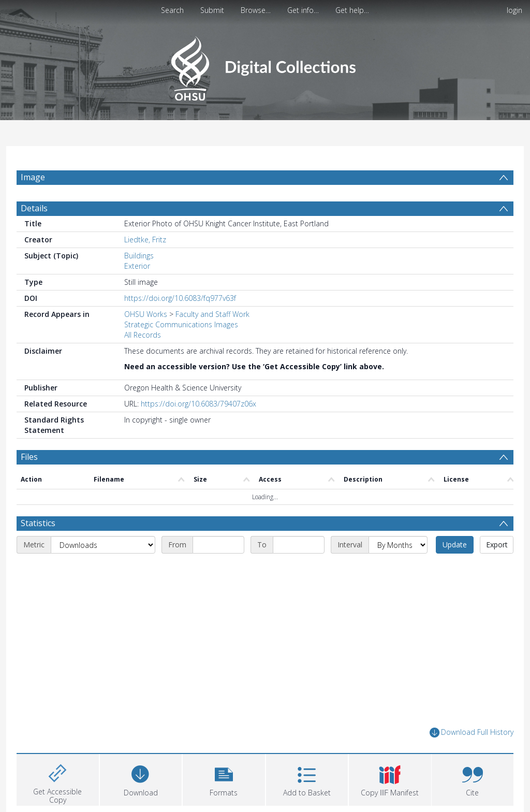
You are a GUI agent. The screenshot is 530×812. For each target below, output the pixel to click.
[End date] (299, 545)
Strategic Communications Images (181, 324)
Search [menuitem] (172, 10)
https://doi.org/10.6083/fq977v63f (180, 298)
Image (33, 177)
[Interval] (398, 545)
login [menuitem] (514, 10)
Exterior (137, 266)
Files (29, 457)
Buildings (139, 256)
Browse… (256, 10)
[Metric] (103, 545)
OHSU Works (146, 314)
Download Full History (472, 733)
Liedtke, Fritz (145, 240)
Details (34, 208)
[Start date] (218, 545)
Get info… (303, 10)
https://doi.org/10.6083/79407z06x (198, 404)
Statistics (38, 523)
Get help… (352, 10)
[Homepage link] (265, 66)
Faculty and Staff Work (212, 314)
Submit (212, 10)
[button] (224, 779)
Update (455, 545)
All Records (143, 335)
